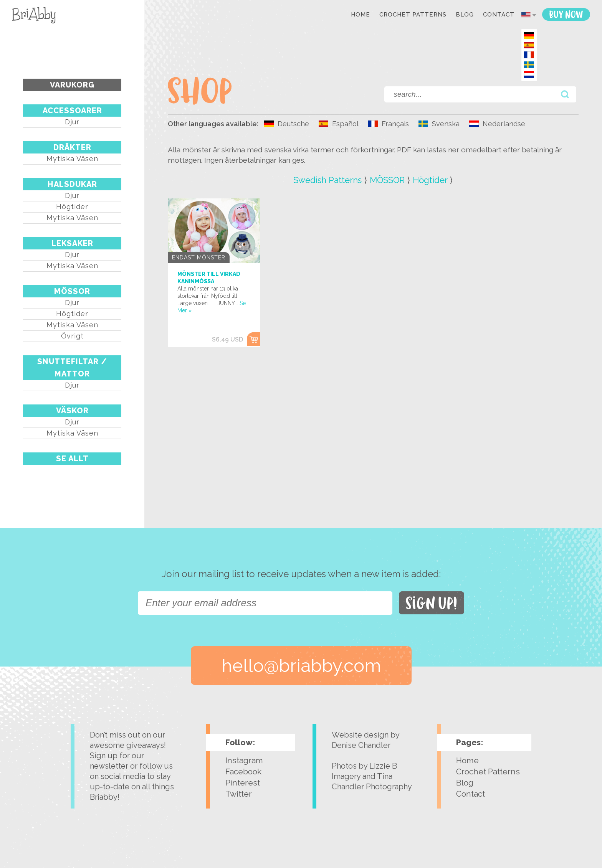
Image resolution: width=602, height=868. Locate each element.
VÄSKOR (72, 411)
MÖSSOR (72, 291)
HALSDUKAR (72, 184)
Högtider (72, 207)
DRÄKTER (72, 147)
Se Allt (72, 459)
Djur (72, 122)
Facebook (243, 771)
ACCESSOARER (72, 111)
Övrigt (72, 336)
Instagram (244, 760)
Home (361, 15)
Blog (465, 15)
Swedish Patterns (327, 180)
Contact (499, 15)
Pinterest (243, 783)
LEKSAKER (72, 243)
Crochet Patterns (413, 15)
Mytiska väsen (72, 159)
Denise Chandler (361, 745)
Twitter (239, 794)
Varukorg (72, 85)
